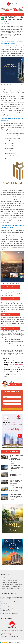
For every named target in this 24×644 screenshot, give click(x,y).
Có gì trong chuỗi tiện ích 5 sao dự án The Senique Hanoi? (16, 482)
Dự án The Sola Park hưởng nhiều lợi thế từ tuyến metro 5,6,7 (16, 496)
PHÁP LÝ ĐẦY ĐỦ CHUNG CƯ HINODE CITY (11, 580)
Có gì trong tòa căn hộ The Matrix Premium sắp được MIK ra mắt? (16, 489)
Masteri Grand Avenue (6, 34)
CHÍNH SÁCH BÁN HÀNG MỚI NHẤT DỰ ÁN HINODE (12, 584)
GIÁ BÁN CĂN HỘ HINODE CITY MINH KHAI (11, 582)
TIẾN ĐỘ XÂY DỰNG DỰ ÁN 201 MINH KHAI (11, 587)
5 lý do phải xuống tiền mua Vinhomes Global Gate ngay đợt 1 (16, 474)
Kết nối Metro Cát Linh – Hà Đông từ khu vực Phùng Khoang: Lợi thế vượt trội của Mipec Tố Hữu (16, 458)
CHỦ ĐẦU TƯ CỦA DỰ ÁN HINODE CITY (10, 578)
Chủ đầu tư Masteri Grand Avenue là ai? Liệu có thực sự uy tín (16, 467)
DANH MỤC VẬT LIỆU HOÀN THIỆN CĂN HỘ (11, 589)
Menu (4, 15)
